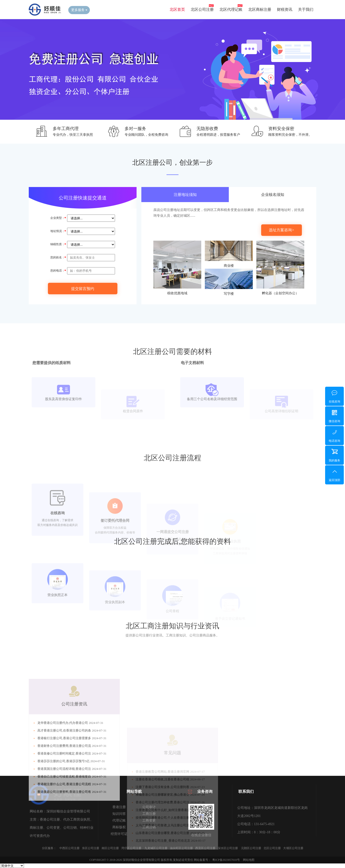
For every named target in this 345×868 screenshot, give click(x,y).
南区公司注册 (110, 848)
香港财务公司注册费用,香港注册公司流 (65, 790)
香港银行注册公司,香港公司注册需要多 (65, 782)
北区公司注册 (202, 9)
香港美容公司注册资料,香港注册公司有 (65, 836)
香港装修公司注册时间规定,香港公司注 (65, 798)
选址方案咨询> (281, 230)
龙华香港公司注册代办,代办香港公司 (63, 767)
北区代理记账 (231, 9)
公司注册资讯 (74, 748)
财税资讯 (285, 9)
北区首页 (177, 9)
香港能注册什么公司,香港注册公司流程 (65, 828)
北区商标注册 (260, 9)
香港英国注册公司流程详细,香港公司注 (65, 813)
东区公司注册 (91, 848)
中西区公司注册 (69, 848)
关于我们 (306, 9)
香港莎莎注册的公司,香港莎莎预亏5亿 (64, 805)
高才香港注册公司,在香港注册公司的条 (65, 775)
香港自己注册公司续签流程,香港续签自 (65, 821)
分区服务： (49, 848)
